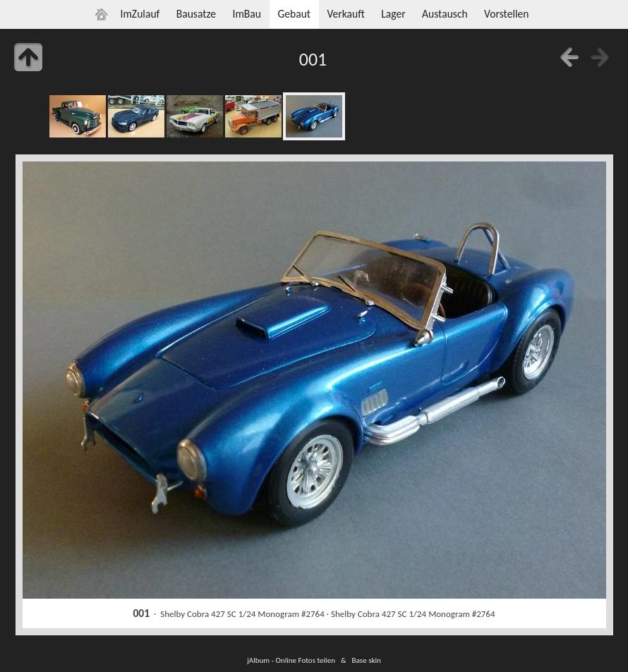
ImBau (247, 14)
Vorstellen (506, 14)
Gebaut (294, 14)
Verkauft (345, 14)
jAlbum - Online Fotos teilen (291, 660)
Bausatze (196, 14)
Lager (393, 14)
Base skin (367, 660)
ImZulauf (140, 14)
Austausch (445, 14)
